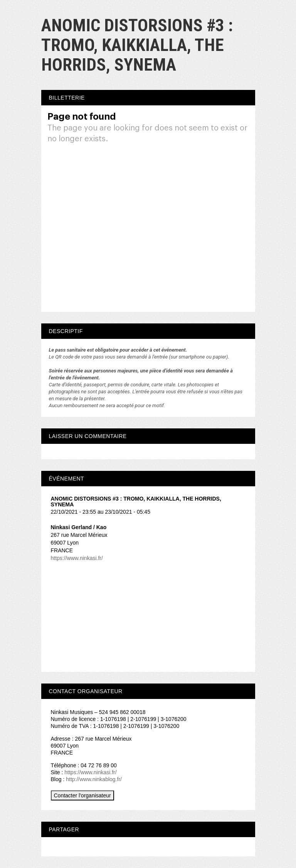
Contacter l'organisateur (82, 795)
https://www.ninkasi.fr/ (77, 558)
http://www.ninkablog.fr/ (94, 779)
